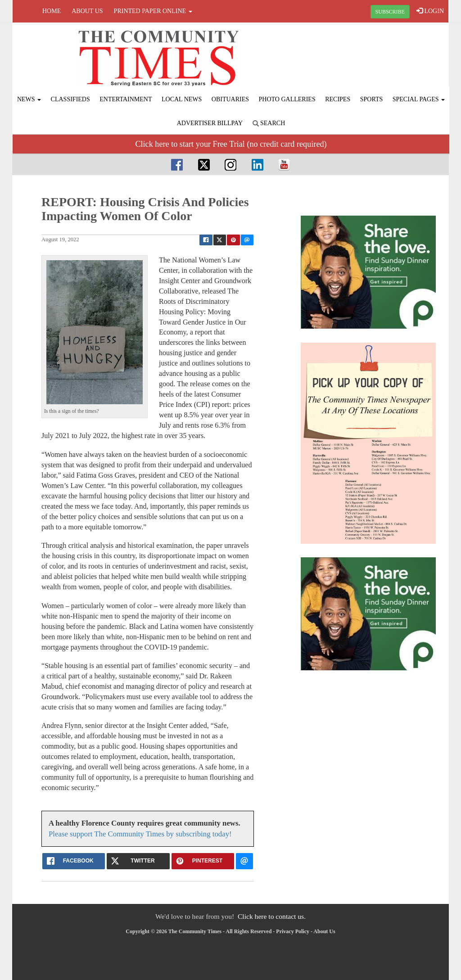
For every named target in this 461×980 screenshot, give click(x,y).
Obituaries (230, 99)
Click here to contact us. (272, 916)
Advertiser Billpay (210, 123)
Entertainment (126, 99)
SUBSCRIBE (390, 12)
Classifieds (70, 99)
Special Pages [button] (419, 99)
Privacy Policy (293, 931)
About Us (87, 11)
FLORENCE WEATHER (375, 56)
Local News (182, 99)
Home (52, 11)
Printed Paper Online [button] (153, 11)
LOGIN (430, 11)
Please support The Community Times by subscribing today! (140, 834)
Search (269, 123)
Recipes (338, 99)
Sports (372, 99)
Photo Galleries (287, 99)
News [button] (29, 99)
